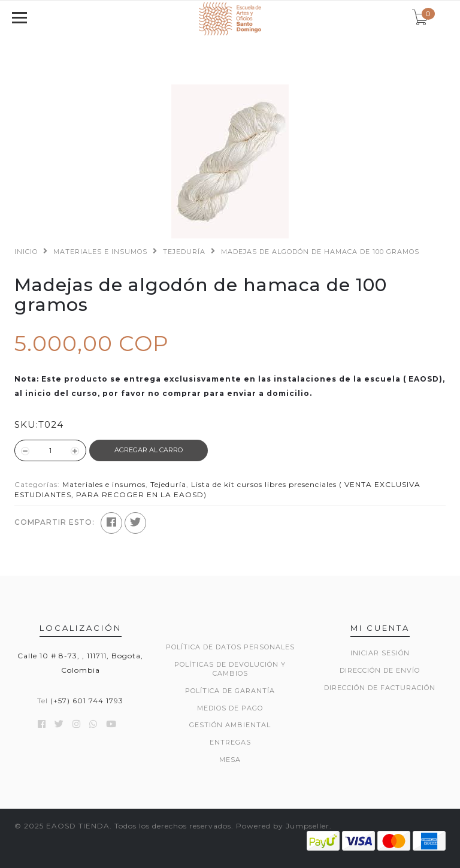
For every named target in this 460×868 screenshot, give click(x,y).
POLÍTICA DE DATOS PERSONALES (230, 647)
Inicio (26, 252)
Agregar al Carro (149, 450)
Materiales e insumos (100, 252)
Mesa (230, 760)
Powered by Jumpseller (283, 826)
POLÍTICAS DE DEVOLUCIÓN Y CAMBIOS (230, 669)
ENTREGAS (230, 742)
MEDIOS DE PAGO (230, 708)
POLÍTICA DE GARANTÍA (230, 691)
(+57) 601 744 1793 (87, 701)
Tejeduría (184, 252)
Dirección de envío (380, 670)
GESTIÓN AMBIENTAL (230, 725)
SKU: (26, 424)
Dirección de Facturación (380, 688)
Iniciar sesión (380, 653)
